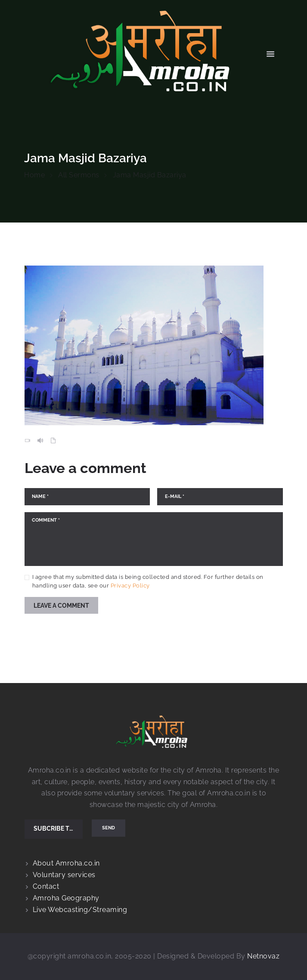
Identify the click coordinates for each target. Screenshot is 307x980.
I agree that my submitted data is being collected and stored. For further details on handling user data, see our (148, 581)
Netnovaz (263, 956)
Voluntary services (64, 875)
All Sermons (79, 175)
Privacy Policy (130, 586)
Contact (46, 886)
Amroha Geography (66, 898)
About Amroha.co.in (66, 863)
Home (34, 175)
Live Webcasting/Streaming (80, 910)
